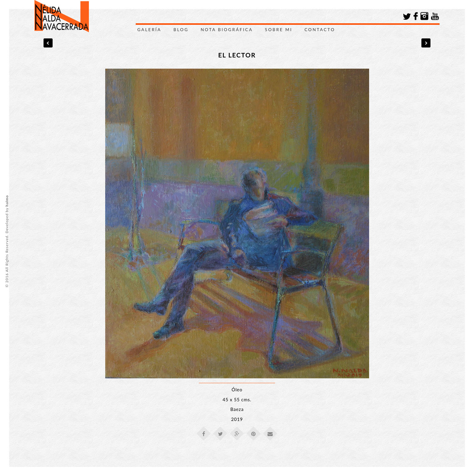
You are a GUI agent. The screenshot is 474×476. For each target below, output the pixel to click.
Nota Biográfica (227, 29)
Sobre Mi (279, 29)
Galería (149, 29)
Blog (181, 29)
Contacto (320, 29)
